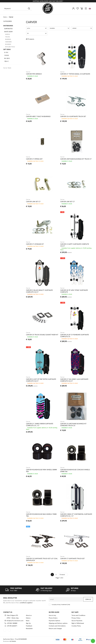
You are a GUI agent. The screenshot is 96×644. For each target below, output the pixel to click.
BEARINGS (8, 39)
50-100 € (7, 58)
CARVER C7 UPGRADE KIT (35, 244)
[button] (37, 28)
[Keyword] (15, 8)
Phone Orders (53, 618)
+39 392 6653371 (12, 626)
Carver (11, 17)
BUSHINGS (8, 44)
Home (5, 17)
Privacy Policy (76, 618)
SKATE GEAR (8, 32)
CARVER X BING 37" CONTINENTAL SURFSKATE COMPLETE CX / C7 (76, 515)
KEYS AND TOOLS (10, 47)
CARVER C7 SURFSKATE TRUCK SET (72, 559)
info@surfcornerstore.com (15, 621)
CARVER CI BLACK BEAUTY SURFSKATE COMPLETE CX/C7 (39, 291)
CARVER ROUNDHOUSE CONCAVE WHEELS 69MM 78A (75, 471)
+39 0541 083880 (12, 623)
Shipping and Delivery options (58, 623)
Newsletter (29, 629)
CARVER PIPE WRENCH (34, 74)
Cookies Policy (76, 626)
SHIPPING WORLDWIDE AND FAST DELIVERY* (48, 1)
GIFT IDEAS (7, 49)
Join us (88, 599)
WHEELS (8, 34)
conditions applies (26, 603)
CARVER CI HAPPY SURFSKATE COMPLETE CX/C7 (75, 245)
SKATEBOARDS (8, 26)
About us (29, 615)
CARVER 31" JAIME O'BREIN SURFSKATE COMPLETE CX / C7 (40, 425)
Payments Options (54, 621)
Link (69, 604)
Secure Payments (77, 621)
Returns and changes (55, 629)
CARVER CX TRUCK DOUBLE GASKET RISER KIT (42, 335)
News (28, 621)
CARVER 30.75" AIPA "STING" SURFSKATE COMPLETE (74, 291)
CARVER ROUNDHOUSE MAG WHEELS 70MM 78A (41, 515)
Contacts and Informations (57, 626)
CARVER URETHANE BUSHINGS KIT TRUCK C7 (76, 159)
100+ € (6, 61)
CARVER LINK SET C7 (33, 202)
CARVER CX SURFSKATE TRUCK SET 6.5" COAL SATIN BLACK (42, 560)
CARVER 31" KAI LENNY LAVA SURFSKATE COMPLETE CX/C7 (74, 380)
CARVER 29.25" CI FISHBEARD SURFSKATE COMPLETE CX (75, 336)
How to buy (52, 615)
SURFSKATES (8, 29)
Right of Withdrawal (78, 623)
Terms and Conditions (78, 615)
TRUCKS (7, 37)
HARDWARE (8, 42)
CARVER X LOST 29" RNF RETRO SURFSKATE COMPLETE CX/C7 (41, 380)
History (28, 618)
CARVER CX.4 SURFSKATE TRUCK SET (73, 116)
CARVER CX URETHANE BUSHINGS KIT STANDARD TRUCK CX (73, 425)
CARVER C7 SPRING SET (34, 159)
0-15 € (6, 52)
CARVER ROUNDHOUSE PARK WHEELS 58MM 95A (41, 471)
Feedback (29, 626)
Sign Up (28, 623)
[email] (66, 599)
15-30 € (7, 55)
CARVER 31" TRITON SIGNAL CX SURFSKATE (75, 74)
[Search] (29, 8)
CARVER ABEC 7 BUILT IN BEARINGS (38, 116)
